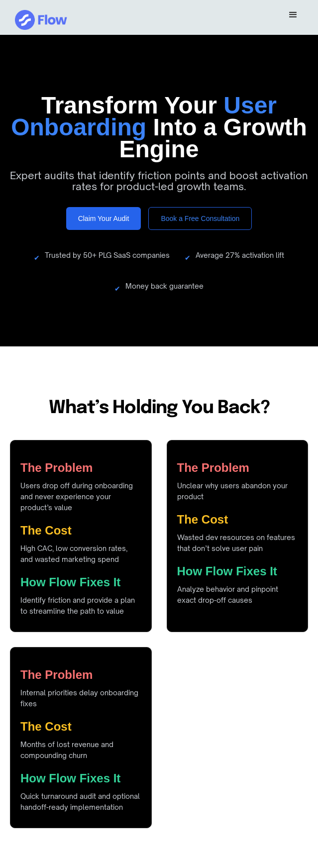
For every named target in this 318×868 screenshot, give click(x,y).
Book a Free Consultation (200, 218)
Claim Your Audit (104, 218)
